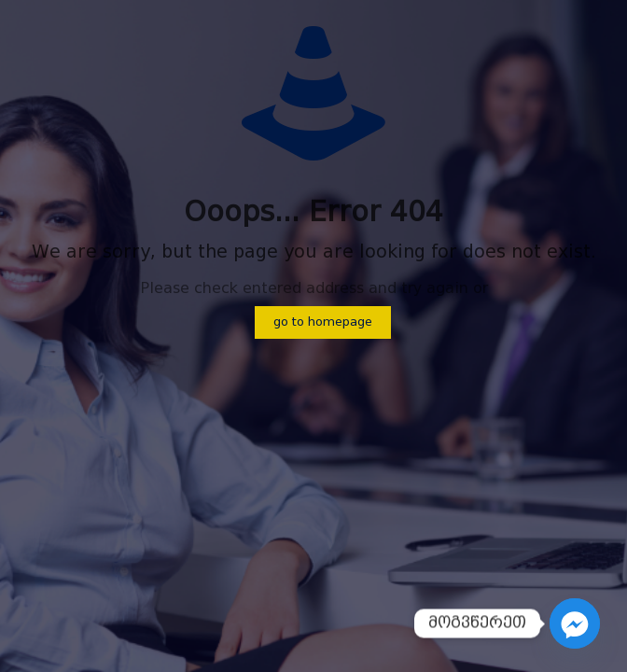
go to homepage (323, 322)
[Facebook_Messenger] (575, 623)
